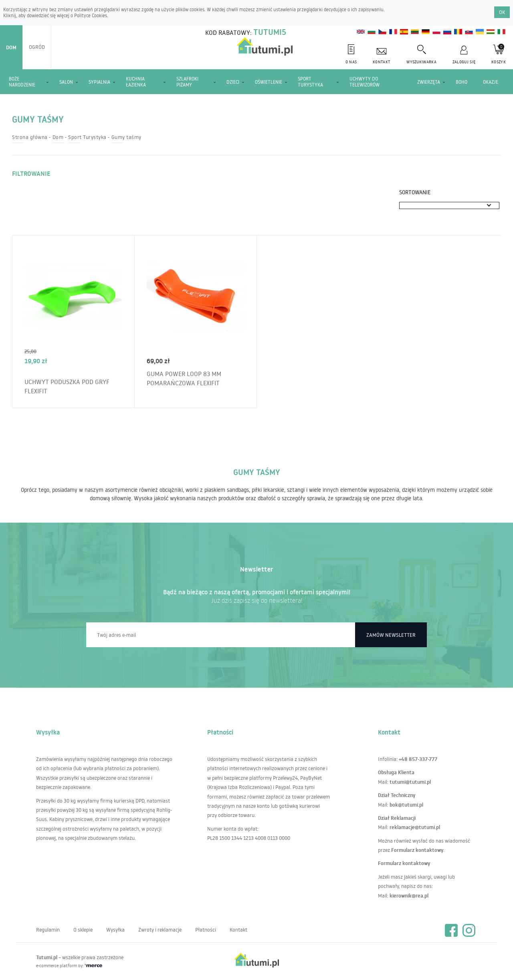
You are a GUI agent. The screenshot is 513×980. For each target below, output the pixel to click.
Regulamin (48, 930)
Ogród (37, 47)
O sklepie (83, 930)
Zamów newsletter (391, 635)
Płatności (206, 930)
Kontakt (238, 930)
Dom (11, 47)
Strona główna (30, 137)
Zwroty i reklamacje (160, 930)
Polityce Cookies (91, 15)
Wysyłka (115, 930)
